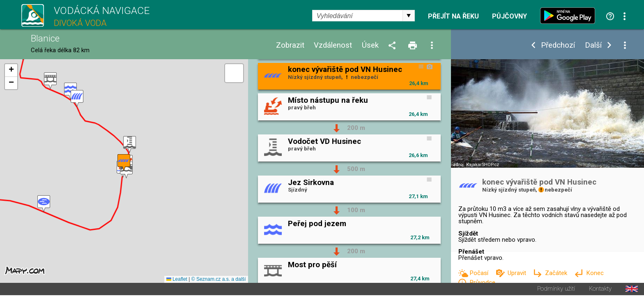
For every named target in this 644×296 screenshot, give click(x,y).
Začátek (557, 273)
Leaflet (177, 280)
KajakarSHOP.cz (483, 165)
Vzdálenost (333, 45)
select (409, 16)
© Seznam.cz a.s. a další (219, 280)
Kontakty (600, 290)
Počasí (480, 273)
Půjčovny (509, 16)
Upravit (518, 273)
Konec (595, 273)
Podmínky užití (556, 290)
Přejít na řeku (453, 16)
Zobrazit (290, 45)
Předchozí (558, 45)
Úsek (370, 45)
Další (593, 45)
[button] (44, 204)
